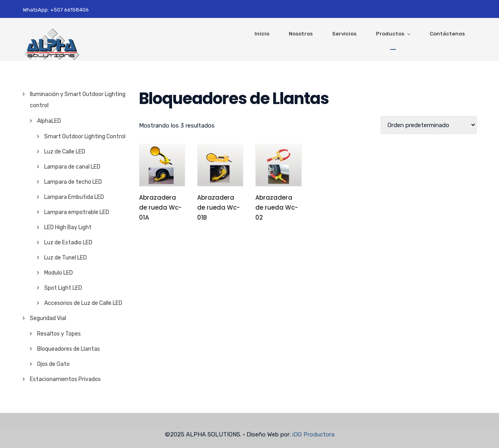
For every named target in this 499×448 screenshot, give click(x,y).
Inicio (262, 34)
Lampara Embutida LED (74, 197)
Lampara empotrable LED (77, 212)
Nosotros (301, 34)
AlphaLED (49, 121)
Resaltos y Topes (59, 334)
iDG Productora (313, 434)
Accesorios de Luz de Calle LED (83, 303)
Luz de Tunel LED (66, 258)
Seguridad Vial (48, 318)
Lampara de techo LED (73, 182)
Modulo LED (59, 273)
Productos (390, 34)
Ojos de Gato (53, 364)
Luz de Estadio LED (68, 243)
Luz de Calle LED (65, 152)
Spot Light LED (63, 288)
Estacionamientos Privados (65, 379)
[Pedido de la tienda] (429, 125)
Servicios (344, 34)
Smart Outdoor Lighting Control (85, 137)
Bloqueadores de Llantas (68, 349)
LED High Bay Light (68, 227)
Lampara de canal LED (72, 167)
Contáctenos (447, 34)
